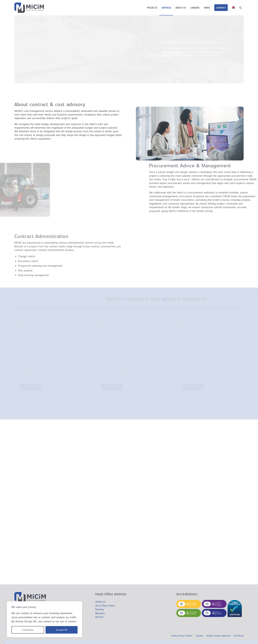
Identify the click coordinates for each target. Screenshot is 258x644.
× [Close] (2, 642)
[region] (45, 619)
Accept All (62, 630)
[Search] (240, 8)
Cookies (199, 636)
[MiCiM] (30, 8)
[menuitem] (152, 8)
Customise (28, 630)
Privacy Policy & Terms (182, 636)
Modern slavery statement (218, 636)
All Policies (239, 636)
